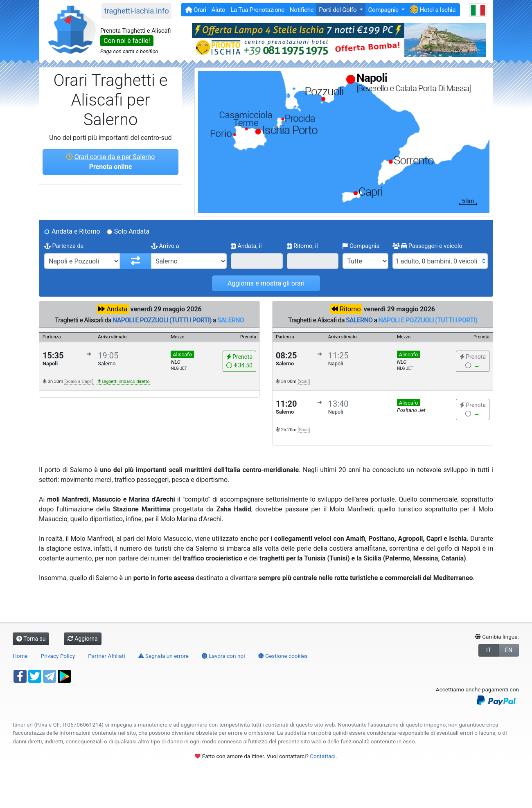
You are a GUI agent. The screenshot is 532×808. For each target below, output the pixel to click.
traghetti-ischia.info (136, 11)
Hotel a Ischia (433, 9)
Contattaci (323, 756)
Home (20, 656)
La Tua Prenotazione (257, 10)
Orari (196, 10)
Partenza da (64, 246)
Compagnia (361, 246)
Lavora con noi (223, 656)
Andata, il (246, 246)
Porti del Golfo (338, 10)
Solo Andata (132, 231)
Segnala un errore (163, 656)
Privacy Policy (58, 656)
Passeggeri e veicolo (427, 246)
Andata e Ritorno (76, 231)
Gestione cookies (283, 656)
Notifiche (302, 10)
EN (509, 650)
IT (489, 650)
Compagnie (384, 10)
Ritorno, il (302, 246)
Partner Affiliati (106, 656)
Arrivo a (165, 246)
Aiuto (219, 10)
